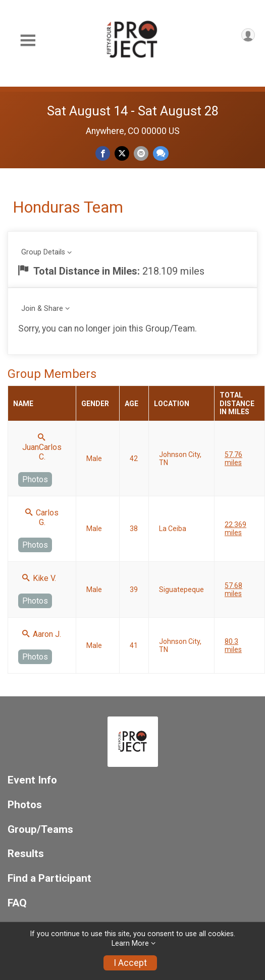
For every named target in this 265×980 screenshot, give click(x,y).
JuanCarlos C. (42, 447)
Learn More (130, 943)
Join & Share (42, 309)
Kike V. (39, 578)
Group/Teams (40, 830)
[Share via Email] (141, 153)
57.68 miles (233, 590)
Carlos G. (42, 517)
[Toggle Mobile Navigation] (28, 41)
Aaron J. (42, 634)
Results (26, 854)
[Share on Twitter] (122, 153)
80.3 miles (233, 645)
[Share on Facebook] (103, 153)
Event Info (32, 780)
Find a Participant (49, 878)
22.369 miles (235, 529)
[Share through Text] (161, 153)
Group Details (43, 252)
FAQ (17, 903)
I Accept (130, 963)
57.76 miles (233, 459)
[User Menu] (248, 35)
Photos (35, 479)
